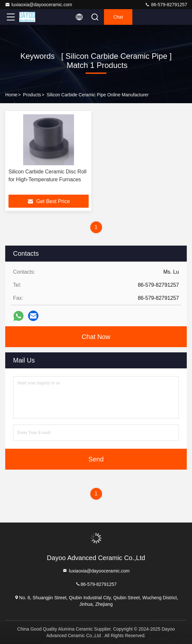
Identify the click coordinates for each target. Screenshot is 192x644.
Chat (118, 17)
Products (32, 95)
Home (11, 95)
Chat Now (96, 337)
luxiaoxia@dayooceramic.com (38, 5)
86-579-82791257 (166, 5)
